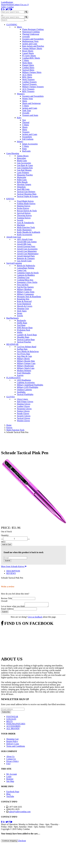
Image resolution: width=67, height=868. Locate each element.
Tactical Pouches (24, 342)
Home (4, 5)
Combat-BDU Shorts (31, 58)
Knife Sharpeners (24, 230)
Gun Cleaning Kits (25, 168)
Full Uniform (28, 139)
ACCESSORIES (13, 727)
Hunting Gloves (24, 404)
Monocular (21, 177)
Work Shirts (27, 63)
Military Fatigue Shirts (32, 72)
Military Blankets (24, 289)
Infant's (20, 141)
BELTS (9, 722)
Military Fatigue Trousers (33, 87)
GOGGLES (11, 720)
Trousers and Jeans (30, 115)
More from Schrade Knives (14, 566)
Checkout (22, 841)
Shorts (25, 127)
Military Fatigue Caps (26, 363)
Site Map (10, 782)
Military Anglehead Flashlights (30, 385)
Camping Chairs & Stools (28, 273)
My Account (12, 775)
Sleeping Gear (23, 308)
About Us (10, 757)
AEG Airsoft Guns (25, 239)
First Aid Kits (23, 285)
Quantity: (5, 535)
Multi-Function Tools (26, 227)
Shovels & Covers (25, 306)
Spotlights (21, 392)
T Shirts (26, 60)
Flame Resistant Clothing (33, 29)
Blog (8, 795)
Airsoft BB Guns (24, 244)
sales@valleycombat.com (20, 812)
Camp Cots (22, 270)
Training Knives (24, 218)
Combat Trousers (29, 82)
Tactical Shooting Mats (27, 194)
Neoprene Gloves (24, 409)
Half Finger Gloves (25, 402)
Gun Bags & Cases (25, 165)
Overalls (26, 113)
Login (4, 2)
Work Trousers (28, 79)
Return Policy (12, 742)
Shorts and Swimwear (31, 103)
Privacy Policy (13, 762)
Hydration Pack (23, 330)
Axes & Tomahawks (25, 223)
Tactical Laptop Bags (26, 339)
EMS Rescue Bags (25, 328)
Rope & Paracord (24, 301)
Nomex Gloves (23, 411)
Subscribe (6, 713)
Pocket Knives (23, 208)
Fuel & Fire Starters (25, 287)
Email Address (7, 610)
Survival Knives (24, 213)
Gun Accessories (24, 163)
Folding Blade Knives (26, 204)
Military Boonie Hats (26, 361)
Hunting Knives (24, 206)
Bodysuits (26, 151)
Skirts (25, 101)
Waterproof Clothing (31, 32)
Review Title (6, 598)
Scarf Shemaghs (24, 373)
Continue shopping (9, 842)
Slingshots (21, 187)
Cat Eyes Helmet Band (27, 347)
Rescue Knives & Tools (27, 211)
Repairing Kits (23, 299)
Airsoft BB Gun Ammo (27, 242)
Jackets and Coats (30, 44)
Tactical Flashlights (25, 394)
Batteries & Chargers (26, 258)
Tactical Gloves (23, 418)
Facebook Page (13, 792)
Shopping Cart (12, 740)
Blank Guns (22, 161)
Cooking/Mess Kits (25, 280)
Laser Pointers (23, 172)
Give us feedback (35, 618)
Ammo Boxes (23, 156)
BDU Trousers (28, 91)
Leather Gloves (23, 406)
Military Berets (23, 359)
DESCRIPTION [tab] (13, 571)
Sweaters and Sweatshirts (33, 39)
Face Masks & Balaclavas (28, 351)
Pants (24, 149)
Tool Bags (21, 325)
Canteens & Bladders (26, 275)
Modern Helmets (24, 371)
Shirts (25, 130)
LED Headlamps (24, 380)
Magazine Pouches (25, 175)
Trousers (26, 132)
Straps (20, 313)
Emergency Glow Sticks (27, 282)
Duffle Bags (22, 323)
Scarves (20, 375)
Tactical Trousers (29, 84)
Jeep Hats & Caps (24, 356)
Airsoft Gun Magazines (27, 251)
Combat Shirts (28, 68)
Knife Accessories (25, 235)
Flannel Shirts (28, 65)
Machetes (21, 225)
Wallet (20, 332)
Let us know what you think (13, 607)
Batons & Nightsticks (26, 266)
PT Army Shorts (29, 56)
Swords (20, 220)
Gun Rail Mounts (24, 170)
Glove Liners (22, 399)
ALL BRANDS (13, 729)
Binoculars (21, 158)
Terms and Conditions (16, 747)
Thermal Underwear (31, 34)
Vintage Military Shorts (32, 48)
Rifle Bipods (22, 182)
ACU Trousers (28, 89)
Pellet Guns (22, 180)
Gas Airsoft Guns (24, 261)
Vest (24, 120)
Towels (20, 316)
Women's (21, 94)
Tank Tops (27, 110)
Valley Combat (7, 7)
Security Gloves (24, 416)
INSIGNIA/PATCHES (16, 725)
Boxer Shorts (28, 51)
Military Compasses (25, 294)
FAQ (8, 764)
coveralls (26, 37)
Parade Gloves (23, 413)
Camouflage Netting (25, 268)
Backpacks (21, 320)
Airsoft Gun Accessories (27, 249)
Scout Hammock (24, 304)
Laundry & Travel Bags (27, 335)
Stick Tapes (22, 311)
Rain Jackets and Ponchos (33, 46)
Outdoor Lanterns (24, 390)
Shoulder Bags (23, 337)
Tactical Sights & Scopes (27, 196)
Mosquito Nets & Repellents (29, 297)
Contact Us (18, 5)
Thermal (26, 122)
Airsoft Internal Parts (26, 256)
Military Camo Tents (26, 292)
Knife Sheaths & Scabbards (28, 232)
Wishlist (10, 5)
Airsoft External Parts (26, 246)
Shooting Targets (24, 184)
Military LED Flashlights (28, 387)
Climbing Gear (23, 277)
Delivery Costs (13, 745)
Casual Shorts (28, 53)
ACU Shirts (27, 75)
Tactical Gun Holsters (26, 192)
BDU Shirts (27, 77)
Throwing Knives (24, 215)
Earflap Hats (22, 349)
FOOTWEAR (12, 717)
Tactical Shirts (28, 70)
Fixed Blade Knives (25, 201)
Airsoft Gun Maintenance (28, 254)
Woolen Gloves (23, 421)
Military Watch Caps (26, 368)
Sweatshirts (27, 137)
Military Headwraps (25, 366)
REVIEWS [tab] (11, 573)
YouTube (10, 797)
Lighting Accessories (26, 382)
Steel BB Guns (23, 189)
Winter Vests (27, 99)
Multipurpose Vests (30, 41)
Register (10, 2)
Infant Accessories (30, 144)
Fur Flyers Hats (23, 354)
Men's (19, 27)
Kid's (19, 118)
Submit (7, 561)
